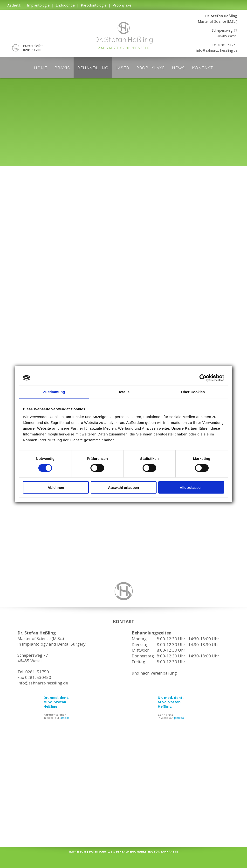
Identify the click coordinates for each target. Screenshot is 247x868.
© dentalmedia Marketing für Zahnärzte (145, 851)
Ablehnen (56, 487)
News (178, 68)
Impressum (78, 851)
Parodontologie (94, 5)
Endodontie (65, 5)
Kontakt (203, 68)
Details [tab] (123, 392)
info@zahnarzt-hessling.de (217, 50)
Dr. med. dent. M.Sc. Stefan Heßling (56, 702)
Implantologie (38, 5)
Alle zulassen (191, 487)
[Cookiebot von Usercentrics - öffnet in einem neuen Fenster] (203, 378)
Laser (122, 68)
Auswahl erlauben (123, 487)
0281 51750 (32, 50)
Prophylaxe (122, 5)
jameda (65, 718)
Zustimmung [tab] (54, 392)
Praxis (62, 68)
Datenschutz (99, 851)
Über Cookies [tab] (193, 392)
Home (41, 68)
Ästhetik (14, 5)
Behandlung (93, 68)
